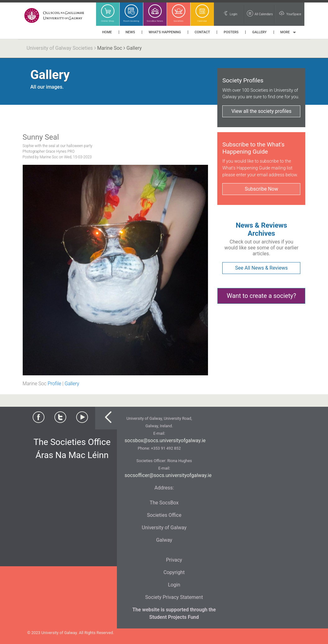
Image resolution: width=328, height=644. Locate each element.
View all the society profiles (261, 111)
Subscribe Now (261, 189)
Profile (54, 384)
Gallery (72, 384)
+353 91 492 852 (166, 448)
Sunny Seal (41, 137)
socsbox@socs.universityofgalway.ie (165, 440)
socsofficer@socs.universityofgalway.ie (168, 475)
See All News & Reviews (261, 268)
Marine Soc (110, 48)
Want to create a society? (261, 296)
